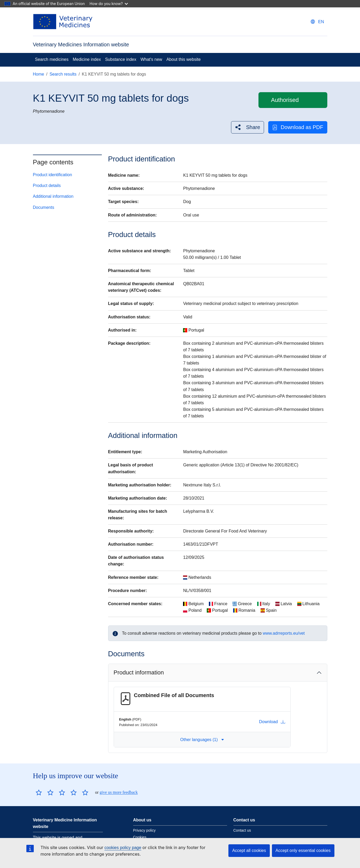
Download (272, 722)
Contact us (242, 830)
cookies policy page (123, 848)
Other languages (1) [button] (202, 740)
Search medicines (52, 59)
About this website (184, 59)
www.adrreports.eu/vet (284, 633)
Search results (63, 74)
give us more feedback (119, 792)
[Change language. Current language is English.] (317, 22)
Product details (47, 186)
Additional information (53, 196)
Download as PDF (298, 127)
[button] (248, 127)
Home (39, 74)
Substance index (121, 59)
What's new (151, 59)
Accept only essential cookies (303, 850)
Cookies (140, 837)
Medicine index (87, 59)
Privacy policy (145, 830)
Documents (44, 207)
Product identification (53, 175)
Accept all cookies (249, 850)
